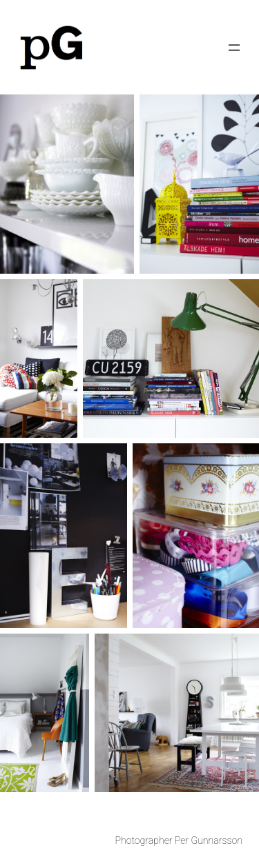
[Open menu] (234, 48)
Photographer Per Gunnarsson (179, 840)
